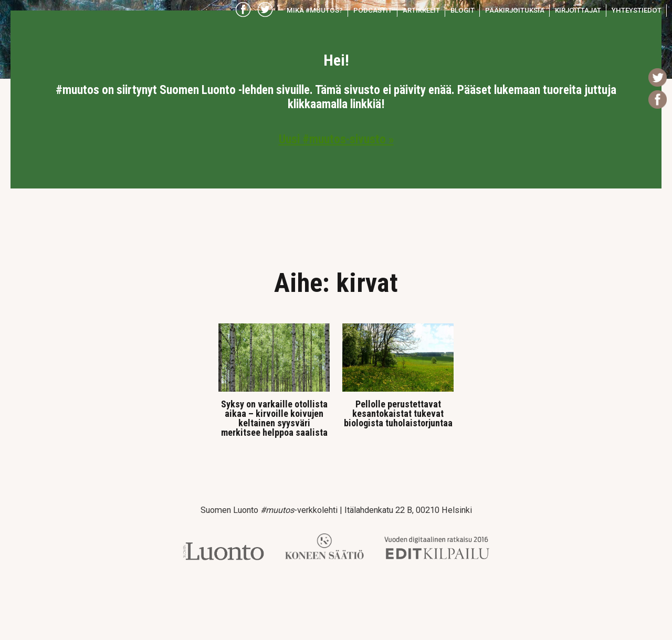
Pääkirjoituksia (515, 10)
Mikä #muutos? (315, 10)
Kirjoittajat (578, 10)
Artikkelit (421, 10)
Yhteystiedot (637, 10)
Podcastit (373, 10)
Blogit (463, 10)
